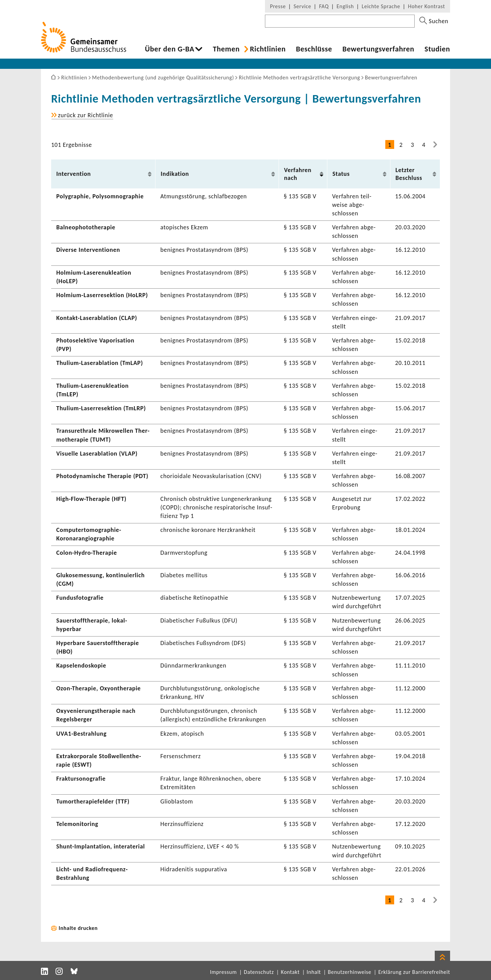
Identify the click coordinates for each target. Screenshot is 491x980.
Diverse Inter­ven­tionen (88, 250)
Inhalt (314, 972)
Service (302, 6)
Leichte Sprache (381, 6)
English (345, 6)
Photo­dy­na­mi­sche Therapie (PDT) (102, 476)
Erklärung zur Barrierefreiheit (414, 972)
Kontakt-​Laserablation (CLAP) (97, 318)
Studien (437, 49)
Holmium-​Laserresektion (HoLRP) (102, 295)
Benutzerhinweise (350, 972)
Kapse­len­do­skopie (81, 665)
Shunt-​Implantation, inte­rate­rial (101, 846)
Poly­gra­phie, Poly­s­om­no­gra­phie (100, 196)
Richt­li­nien (268, 49)
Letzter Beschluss (409, 174)
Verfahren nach (298, 174)
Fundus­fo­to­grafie (80, 598)
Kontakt (290, 972)
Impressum (224, 972)
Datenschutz (259, 972)
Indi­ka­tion (175, 174)
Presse (278, 6)
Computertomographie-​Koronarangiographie (89, 534)
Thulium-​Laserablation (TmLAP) (100, 363)
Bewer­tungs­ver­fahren (378, 49)
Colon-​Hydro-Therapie (87, 553)
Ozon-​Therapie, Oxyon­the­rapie (99, 688)
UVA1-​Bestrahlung (81, 734)
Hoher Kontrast (427, 6)
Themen (226, 49)
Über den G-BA (170, 49)
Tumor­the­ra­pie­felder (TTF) (93, 801)
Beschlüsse (314, 49)
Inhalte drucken (78, 928)
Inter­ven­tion (73, 174)
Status (341, 174)
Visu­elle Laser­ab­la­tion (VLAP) (97, 454)
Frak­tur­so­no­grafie (81, 779)
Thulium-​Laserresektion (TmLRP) (101, 408)
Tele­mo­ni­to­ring (77, 824)
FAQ (324, 6)
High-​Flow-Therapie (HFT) (91, 499)
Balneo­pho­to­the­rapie (86, 227)
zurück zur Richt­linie (86, 115)
